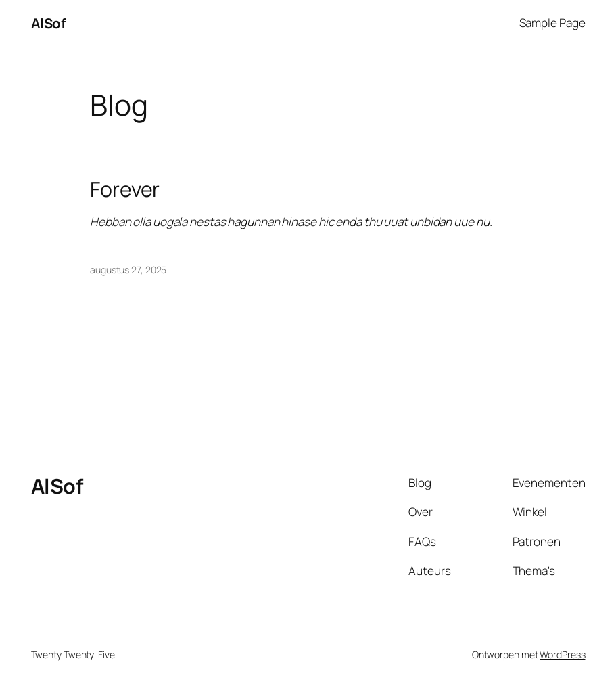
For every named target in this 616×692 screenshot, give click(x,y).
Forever (125, 189)
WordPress (562, 654)
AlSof (49, 23)
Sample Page (552, 23)
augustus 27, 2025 (128, 270)
